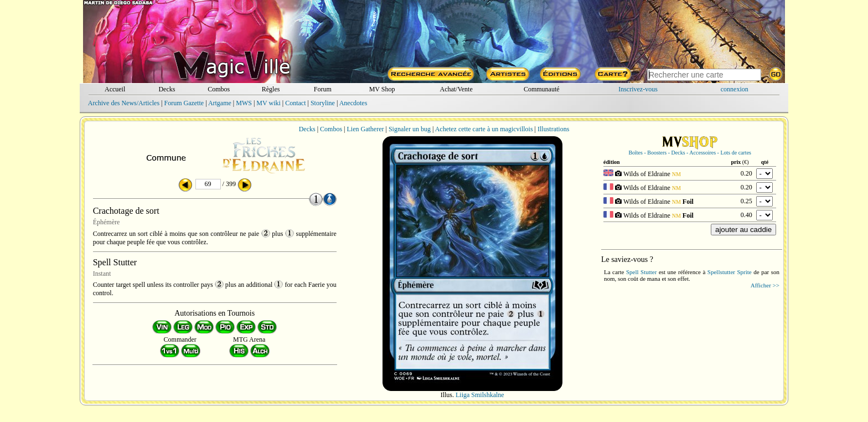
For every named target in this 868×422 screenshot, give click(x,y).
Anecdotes (353, 103)
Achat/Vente (456, 89)
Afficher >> (765, 285)
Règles (271, 89)
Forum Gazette (184, 103)
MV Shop (382, 89)
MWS (244, 103)
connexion (735, 89)
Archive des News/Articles (124, 103)
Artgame (220, 103)
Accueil (115, 89)
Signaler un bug (410, 129)
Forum (323, 89)
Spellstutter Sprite (730, 272)
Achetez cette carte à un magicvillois (484, 129)
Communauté (542, 89)
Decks (167, 89)
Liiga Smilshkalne (480, 395)
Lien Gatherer (366, 129)
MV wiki (268, 103)
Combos (219, 89)
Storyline (323, 103)
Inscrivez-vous (638, 89)
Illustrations (553, 129)
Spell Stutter (641, 272)
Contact (295, 103)
